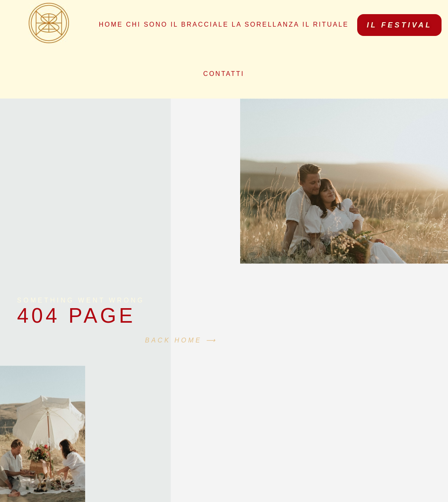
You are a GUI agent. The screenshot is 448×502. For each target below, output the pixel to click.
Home (111, 24)
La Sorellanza (266, 24)
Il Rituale (326, 24)
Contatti (224, 74)
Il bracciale (200, 24)
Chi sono (147, 24)
